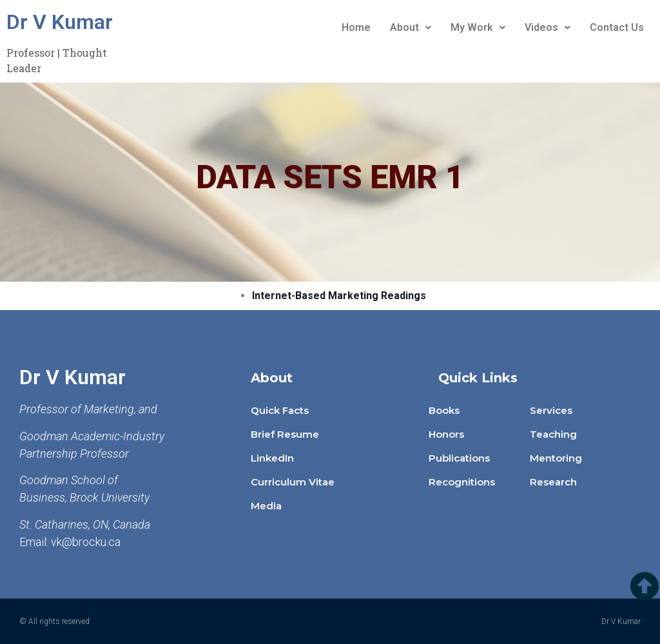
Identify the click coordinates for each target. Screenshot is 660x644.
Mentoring (556, 458)
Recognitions (462, 482)
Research (553, 482)
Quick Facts (280, 410)
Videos (548, 27)
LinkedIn (272, 458)
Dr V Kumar (60, 22)
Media (266, 506)
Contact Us (617, 27)
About (411, 27)
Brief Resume (285, 434)
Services (551, 410)
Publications (459, 458)
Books (444, 410)
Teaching (553, 434)
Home (356, 27)
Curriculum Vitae (293, 482)
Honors (446, 434)
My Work (478, 27)
